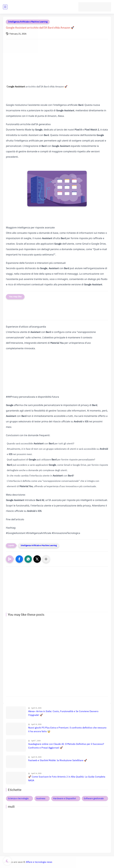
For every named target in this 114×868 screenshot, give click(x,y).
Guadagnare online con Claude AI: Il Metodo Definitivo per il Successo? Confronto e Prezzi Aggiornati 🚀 (66, 746)
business (41, 798)
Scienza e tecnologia (18, 798)
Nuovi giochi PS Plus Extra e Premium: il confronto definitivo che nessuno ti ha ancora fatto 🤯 (67, 730)
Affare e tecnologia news (39, 862)
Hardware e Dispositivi (64, 798)
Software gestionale (94, 798)
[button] (19, 559)
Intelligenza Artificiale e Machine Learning (28, 22)
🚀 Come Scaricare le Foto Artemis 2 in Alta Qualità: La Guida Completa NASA (67, 779)
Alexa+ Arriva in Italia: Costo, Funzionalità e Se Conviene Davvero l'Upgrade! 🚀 (63, 713)
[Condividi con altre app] (46, 559)
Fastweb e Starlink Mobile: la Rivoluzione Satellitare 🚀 (58, 760)
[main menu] (5, 7)
